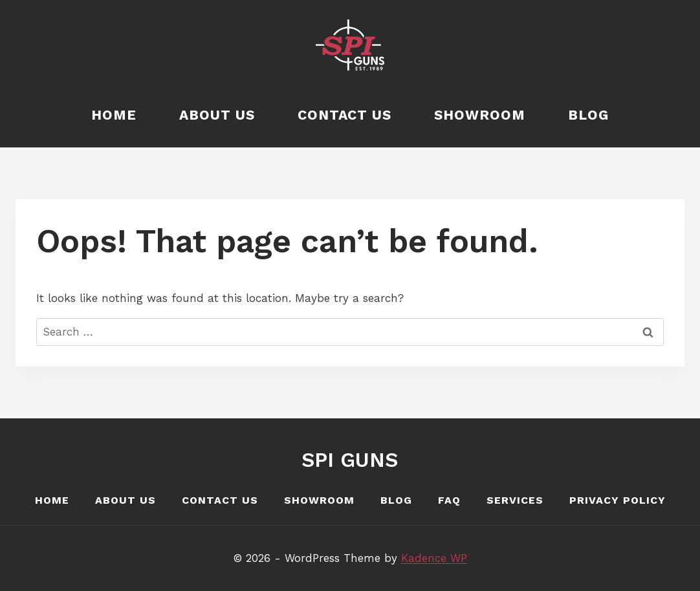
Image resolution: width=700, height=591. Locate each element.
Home (114, 115)
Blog (588, 115)
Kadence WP (434, 558)
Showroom (480, 115)
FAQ (449, 500)
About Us (217, 115)
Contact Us (345, 115)
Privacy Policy (618, 500)
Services (515, 500)
